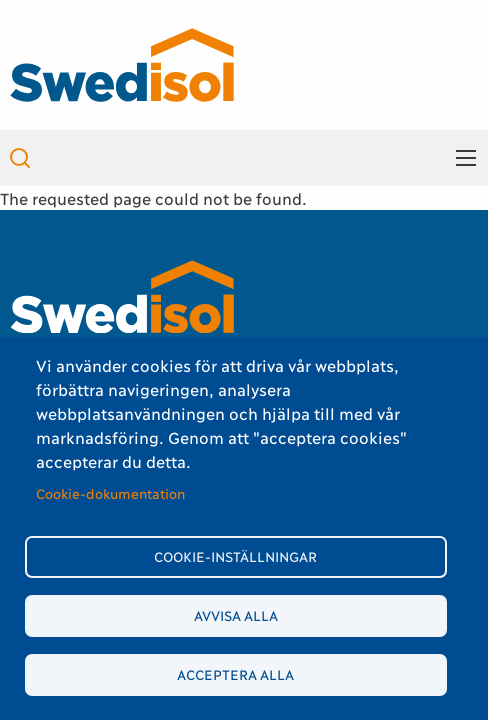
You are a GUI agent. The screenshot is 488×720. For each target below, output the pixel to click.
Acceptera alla (235, 674)
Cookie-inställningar (235, 556)
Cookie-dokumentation (110, 493)
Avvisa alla (236, 615)
